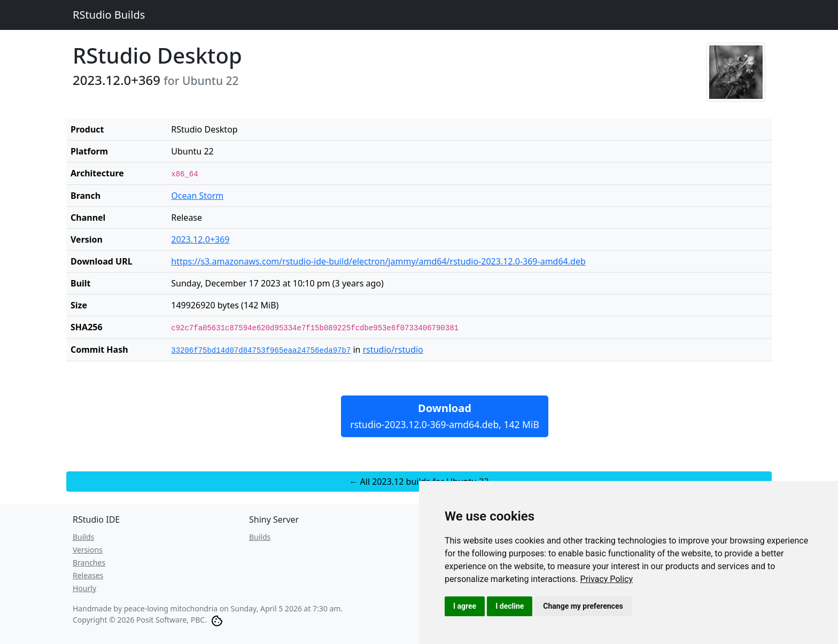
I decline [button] (510, 606)
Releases (88, 575)
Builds (83, 537)
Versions (88, 550)
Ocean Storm (197, 196)
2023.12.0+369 (200, 239)
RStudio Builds (109, 15)
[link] (607, 579)
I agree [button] (465, 606)
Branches (89, 562)
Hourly (84, 588)
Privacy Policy (607, 579)
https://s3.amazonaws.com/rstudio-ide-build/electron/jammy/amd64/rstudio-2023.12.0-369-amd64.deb (378, 261)
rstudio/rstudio (393, 350)
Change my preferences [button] (583, 606)
